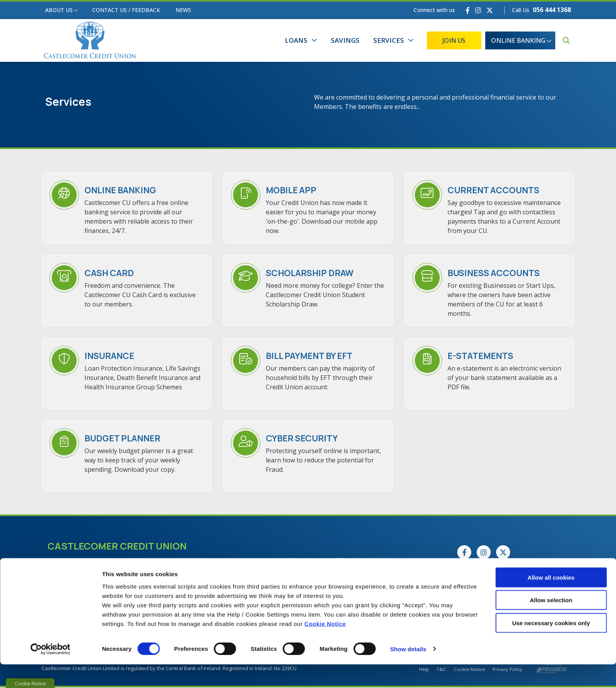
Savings (345, 40)
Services (389, 40)
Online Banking (518, 40)
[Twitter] (490, 10)
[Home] (88, 41)
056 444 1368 (552, 10)
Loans (296, 40)
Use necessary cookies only (551, 647)
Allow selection (551, 624)
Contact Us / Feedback (126, 10)
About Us (59, 10)
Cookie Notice (325, 647)
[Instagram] (478, 10)
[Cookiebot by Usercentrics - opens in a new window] (50, 673)
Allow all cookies (551, 601)
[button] (566, 40)
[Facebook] (468, 10)
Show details (408, 673)
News (183, 10)
